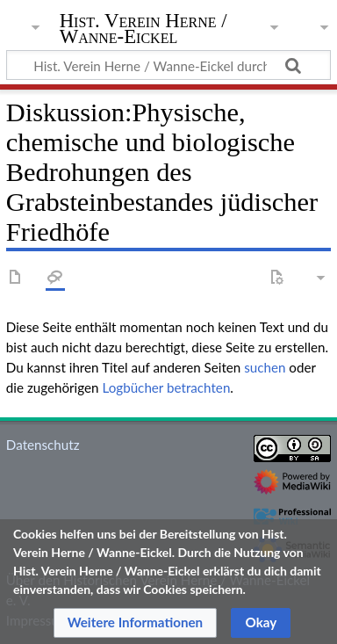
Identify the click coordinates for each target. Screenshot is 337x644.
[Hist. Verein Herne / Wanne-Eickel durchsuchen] (168, 65)
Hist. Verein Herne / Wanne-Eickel (143, 30)
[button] (136, 623)
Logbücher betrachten (166, 387)
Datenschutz (43, 445)
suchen (265, 367)
